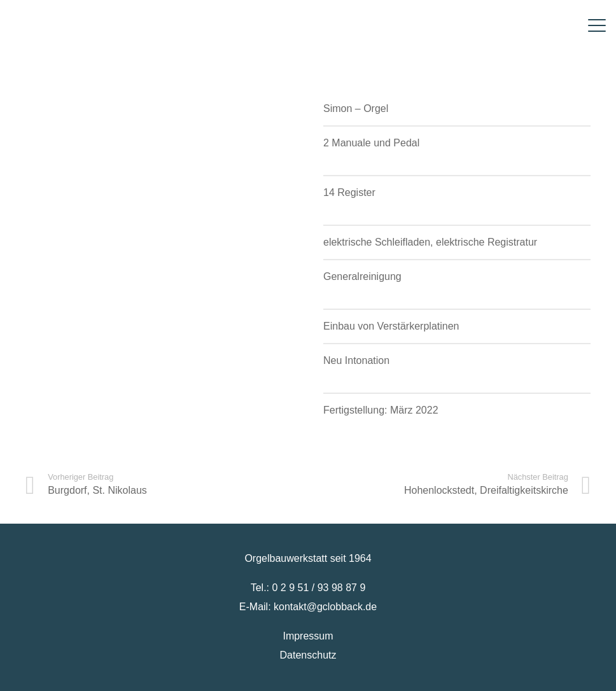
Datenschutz (308, 655)
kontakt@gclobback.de (325, 607)
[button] (597, 25)
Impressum (308, 636)
